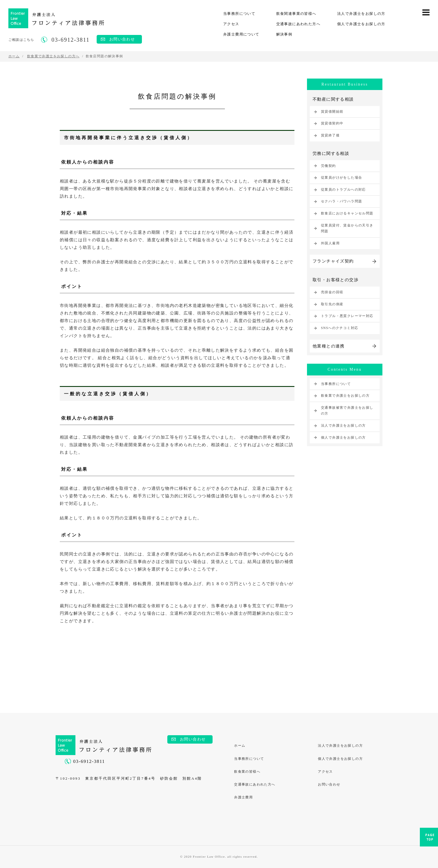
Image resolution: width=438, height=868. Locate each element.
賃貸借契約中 (332, 123)
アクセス (231, 24)
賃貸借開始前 (332, 112)
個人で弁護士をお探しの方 (361, 24)
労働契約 (328, 166)
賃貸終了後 (330, 135)
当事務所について (239, 14)
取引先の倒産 (332, 304)
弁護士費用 (244, 798)
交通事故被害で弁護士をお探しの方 (347, 411)
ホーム (240, 746)
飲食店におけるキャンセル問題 (347, 213)
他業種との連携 (329, 346)
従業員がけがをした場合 (341, 178)
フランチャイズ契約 (333, 261)
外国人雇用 (330, 243)
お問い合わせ (122, 39)
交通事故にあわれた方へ (298, 24)
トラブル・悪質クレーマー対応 (347, 316)
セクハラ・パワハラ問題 (341, 201)
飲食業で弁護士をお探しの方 (345, 396)
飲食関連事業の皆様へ (296, 14)
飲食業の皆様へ (247, 772)
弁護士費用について (241, 34)
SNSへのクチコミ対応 (340, 328)
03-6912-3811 (89, 761)
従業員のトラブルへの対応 (343, 190)
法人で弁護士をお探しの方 (361, 14)
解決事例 (284, 34)
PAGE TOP (429, 839)
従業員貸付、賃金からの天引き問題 (347, 228)
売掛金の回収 (332, 292)
